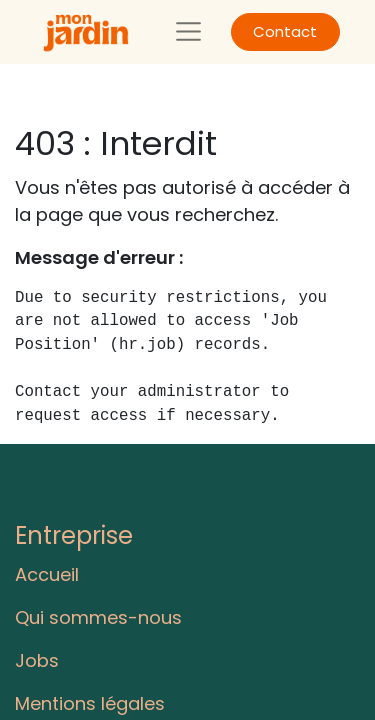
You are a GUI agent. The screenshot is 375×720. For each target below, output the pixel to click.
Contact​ (285, 31)
